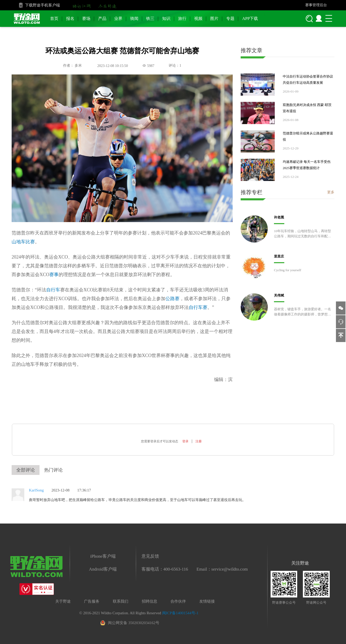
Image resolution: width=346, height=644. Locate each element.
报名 (70, 18)
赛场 (86, 18)
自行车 (53, 290)
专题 (230, 18)
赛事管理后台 (316, 5)
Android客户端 (103, 569)
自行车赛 (198, 307)
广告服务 (92, 601)
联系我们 (121, 601)
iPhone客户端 (103, 556)
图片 (214, 18)
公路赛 (172, 299)
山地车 (19, 242)
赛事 (54, 275)
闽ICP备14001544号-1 (180, 613)
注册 (199, 441)
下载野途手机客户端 (42, 5)
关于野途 (63, 601)
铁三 (150, 18)
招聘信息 (150, 601)
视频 (198, 18)
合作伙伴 (178, 601)
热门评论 (53, 470)
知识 (166, 18)
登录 (185, 441)
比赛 (30, 242)
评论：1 (175, 66)
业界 (118, 18)
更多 (331, 192)
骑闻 (134, 18)
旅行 (182, 18)
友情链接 (207, 601)
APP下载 (250, 18)
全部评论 (26, 470)
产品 (102, 18)
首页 (54, 18)
